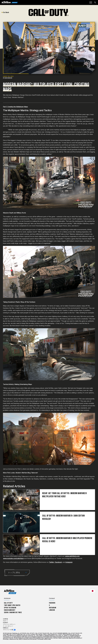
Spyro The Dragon (10, 608)
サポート (5, 621)
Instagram (53, 608)
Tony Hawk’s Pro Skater (12, 605)
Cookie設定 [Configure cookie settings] (6, 628)
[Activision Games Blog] (10, 3)
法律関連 (5, 619)
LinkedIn (52, 610)
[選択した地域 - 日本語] (93, 591)
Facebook (52, 603)
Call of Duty (8, 603)
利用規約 (5, 623)
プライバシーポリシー (9, 624)
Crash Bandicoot (10, 610)
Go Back (5, 12)
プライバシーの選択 (9, 630)
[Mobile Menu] (91, 2)
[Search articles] (95, 2)
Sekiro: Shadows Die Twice (13, 612)
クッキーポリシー (8, 626)
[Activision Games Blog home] (10, 592)
